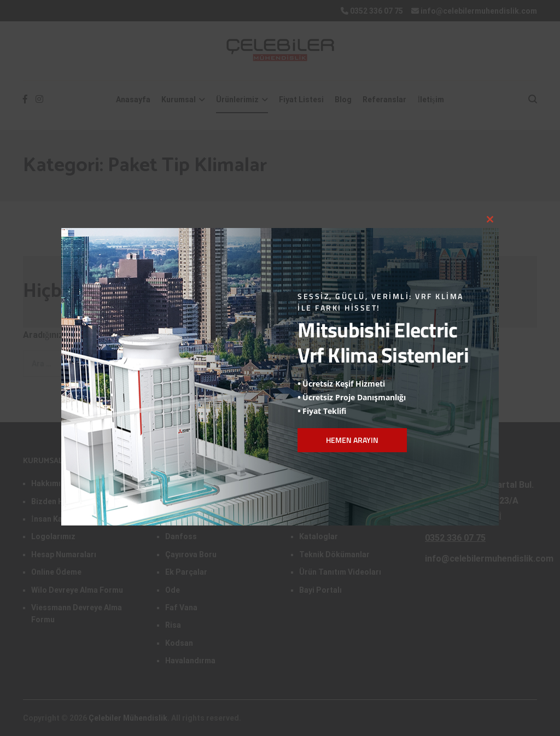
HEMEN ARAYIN (352, 440)
